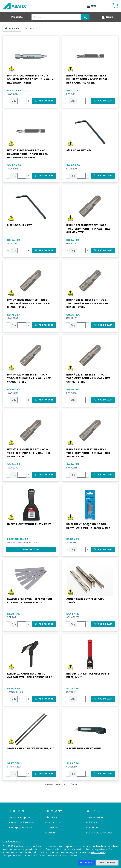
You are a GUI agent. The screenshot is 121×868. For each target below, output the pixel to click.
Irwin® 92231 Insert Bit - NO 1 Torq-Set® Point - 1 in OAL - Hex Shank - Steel (88, 453)
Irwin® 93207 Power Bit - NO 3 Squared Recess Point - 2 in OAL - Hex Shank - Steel (30, 79)
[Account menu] (107, 17)
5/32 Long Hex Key (20, 225)
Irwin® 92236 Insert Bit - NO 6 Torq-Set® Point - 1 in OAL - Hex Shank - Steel (88, 303)
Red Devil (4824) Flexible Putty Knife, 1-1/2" (88, 676)
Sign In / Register (20, 818)
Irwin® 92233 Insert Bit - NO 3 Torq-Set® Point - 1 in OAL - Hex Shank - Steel (88, 378)
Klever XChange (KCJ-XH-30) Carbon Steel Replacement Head (30, 676)
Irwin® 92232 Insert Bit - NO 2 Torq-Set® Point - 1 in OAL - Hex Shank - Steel (29, 303)
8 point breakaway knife (84, 748)
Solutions (92, 823)
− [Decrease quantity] (8, 101)
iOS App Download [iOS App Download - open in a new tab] (21, 828)
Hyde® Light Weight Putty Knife (29, 524)
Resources (93, 828)
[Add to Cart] (44, 101)
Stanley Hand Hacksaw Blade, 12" (30, 748)
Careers (50, 833)
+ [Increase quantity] (29, 101)
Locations (52, 828)
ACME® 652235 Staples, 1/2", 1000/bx (85, 601)
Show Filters (12, 29)
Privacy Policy (99, 853)
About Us (51, 818)
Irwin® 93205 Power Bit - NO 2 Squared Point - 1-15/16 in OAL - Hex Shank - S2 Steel (28, 154)
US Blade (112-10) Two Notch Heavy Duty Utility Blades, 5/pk (88, 526)
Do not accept (107, 863)
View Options (31, 549)
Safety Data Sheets (99, 833)
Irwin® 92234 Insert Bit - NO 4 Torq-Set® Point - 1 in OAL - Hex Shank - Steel (29, 378)
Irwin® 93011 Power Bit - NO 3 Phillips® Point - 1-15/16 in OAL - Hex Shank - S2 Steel (88, 79)
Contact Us (53, 823)
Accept (86, 863)
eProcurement (95, 818)
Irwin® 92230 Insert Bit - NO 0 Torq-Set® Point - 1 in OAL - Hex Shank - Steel (29, 453)
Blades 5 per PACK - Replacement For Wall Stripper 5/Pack (30, 601)
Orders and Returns (22, 823)
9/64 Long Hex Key (79, 150)
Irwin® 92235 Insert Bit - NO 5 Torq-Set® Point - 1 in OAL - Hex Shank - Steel (88, 229)
